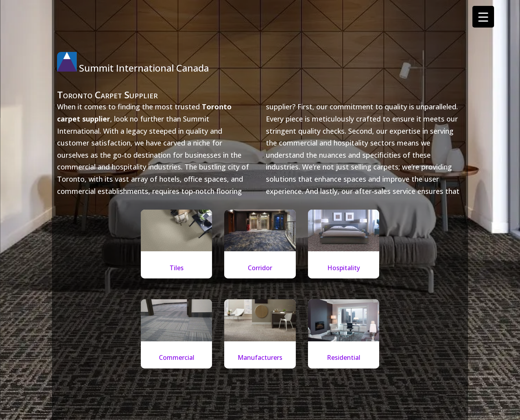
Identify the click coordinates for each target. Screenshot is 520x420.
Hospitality (344, 268)
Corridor (260, 268)
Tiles (177, 268)
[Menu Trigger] (483, 17)
